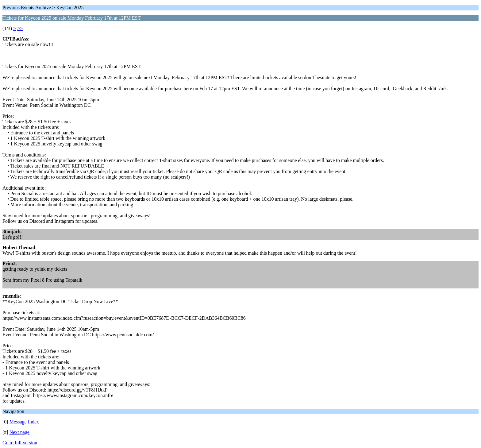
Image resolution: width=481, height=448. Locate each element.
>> (20, 28)
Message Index (24, 422)
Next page (19, 432)
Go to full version (20, 443)
